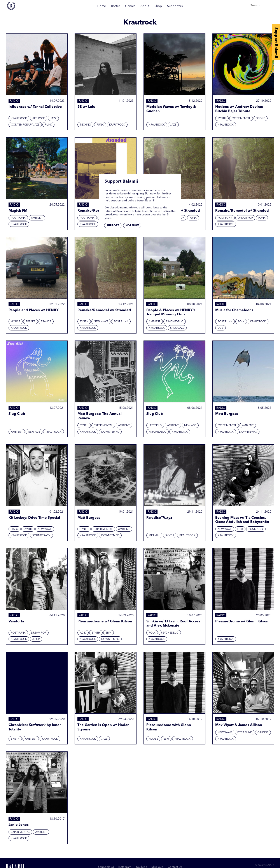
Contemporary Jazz (25, 125)
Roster (115, 6)
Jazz (53, 119)
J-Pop (36, 639)
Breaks (31, 322)
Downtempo (110, 432)
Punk (100, 125)
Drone (261, 119)
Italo (15, 529)
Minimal (154, 536)
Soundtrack (41, 536)
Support (113, 226)
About (145, 6)
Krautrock (19, 119)
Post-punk (18, 218)
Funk (48, 125)
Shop (158, 6)
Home (102, 6)
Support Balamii (276, 43)
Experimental (241, 119)
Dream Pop (245, 218)
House (16, 322)
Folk (241, 322)
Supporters (175, 6)
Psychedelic (175, 322)
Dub (220, 328)
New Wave (101, 322)
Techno (85, 125)
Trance (46, 322)
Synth (222, 119)
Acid (83, 633)
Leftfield (155, 426)
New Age (34, 432)
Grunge (263, 733)
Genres (130, 6)
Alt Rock (39, 119)
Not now (132, 226)
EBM (240, 529)
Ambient (37, 218)
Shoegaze (177, 328)
